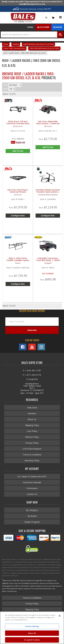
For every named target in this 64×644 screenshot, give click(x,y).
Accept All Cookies (32, 640)
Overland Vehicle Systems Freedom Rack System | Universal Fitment (48, 192)
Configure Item (18, 216)
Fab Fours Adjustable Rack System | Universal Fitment (48, 124)
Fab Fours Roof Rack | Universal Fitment (18, 191)
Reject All (32, 633)
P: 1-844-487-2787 (32, 370)
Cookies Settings (32, 626)
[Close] (60, 616)
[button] (32, 35)
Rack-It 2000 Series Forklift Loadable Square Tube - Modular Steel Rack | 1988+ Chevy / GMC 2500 (18, 261)
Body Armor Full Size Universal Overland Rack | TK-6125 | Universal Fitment (18, 124)
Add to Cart (18, 151)
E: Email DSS (32, 379)
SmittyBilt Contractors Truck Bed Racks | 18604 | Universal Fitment (48, 260)
